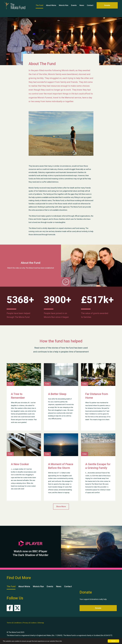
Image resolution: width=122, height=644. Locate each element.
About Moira (51, 9)
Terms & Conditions (14, 623)
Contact (90, 9)
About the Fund (31, 263)
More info (59, 641)
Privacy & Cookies (30, 623)
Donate (107, 9)
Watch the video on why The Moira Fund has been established (31, 268)
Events (74, 9)
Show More (61, 507)
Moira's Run (64, 9)
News (82, 9)
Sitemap (41, 623)
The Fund (39, 9)
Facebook (10, 608)
